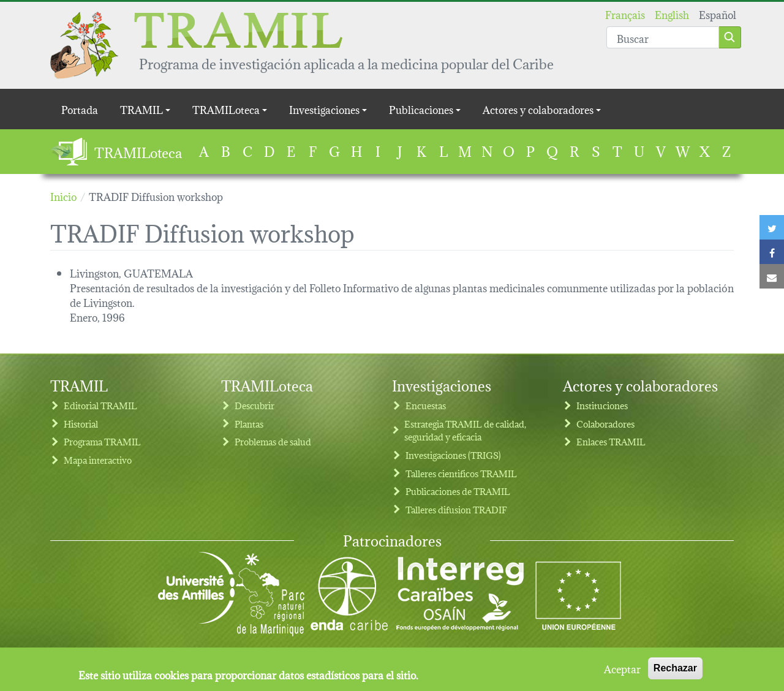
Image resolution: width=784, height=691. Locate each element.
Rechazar (675, 672)
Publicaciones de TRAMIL (458, 491)
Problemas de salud (273, 441)
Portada (80, 109)
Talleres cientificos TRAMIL (461, 473)
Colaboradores (605, 424)
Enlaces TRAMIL (611, 441)
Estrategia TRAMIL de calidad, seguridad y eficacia (465, 430)
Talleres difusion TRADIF (456, 509)
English (672, 14)
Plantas (249, 424)
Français (625, 14)
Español (718, 14)
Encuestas (426, 405)
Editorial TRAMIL (100, 405)
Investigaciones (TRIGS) (453, 455)
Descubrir (254, 405)
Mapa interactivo (98, 460)
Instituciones (602, 405)
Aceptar (622, 672)
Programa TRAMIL (102, 441)
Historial (81, 424)
